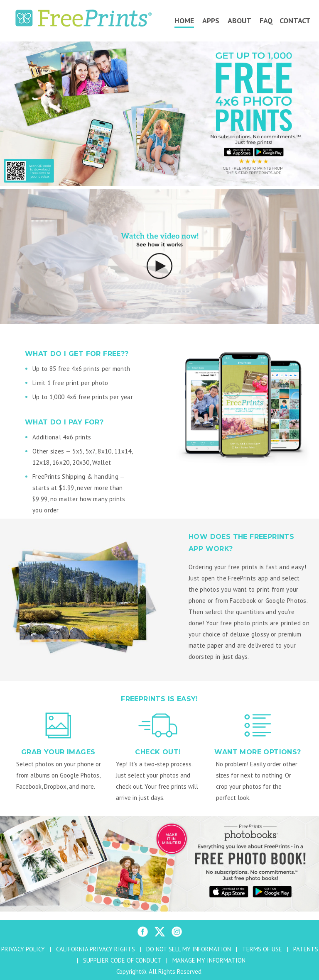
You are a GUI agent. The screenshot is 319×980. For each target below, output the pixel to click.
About (239, 21)
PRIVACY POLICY (23, 949)
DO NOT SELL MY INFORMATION (189, 949)
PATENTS (306, 949)
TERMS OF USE (262, 949)
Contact (295, 21)
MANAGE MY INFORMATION (209, 960)
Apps (211, 21)
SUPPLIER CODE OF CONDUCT (122, 960)
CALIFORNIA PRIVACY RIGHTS (96, 949)
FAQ (266, 21)
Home (184, 21)
